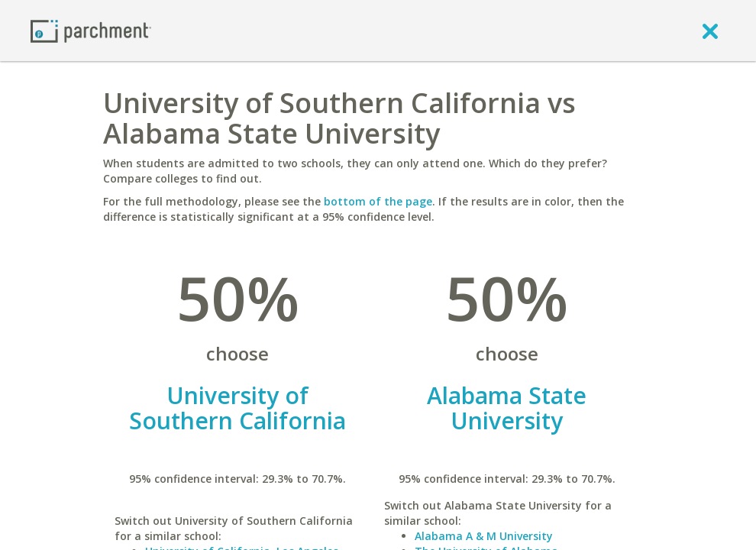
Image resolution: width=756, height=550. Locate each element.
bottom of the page (378, 201)
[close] (710, 31)
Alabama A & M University (484, 536)
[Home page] (91, 30)
